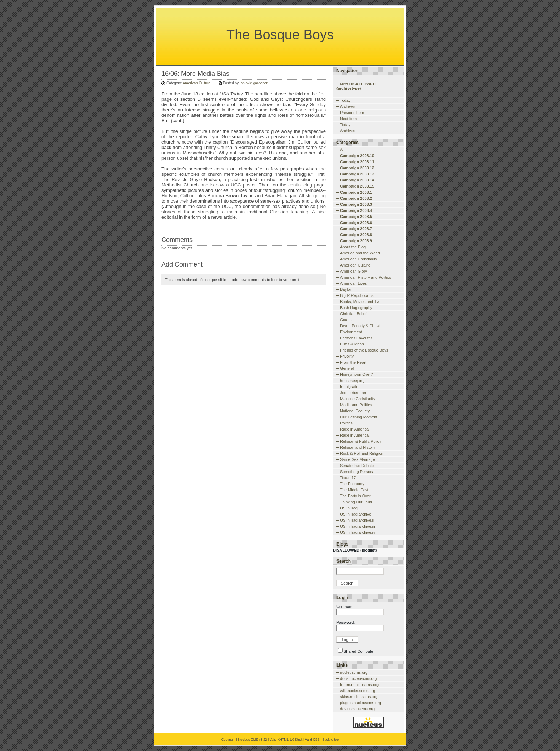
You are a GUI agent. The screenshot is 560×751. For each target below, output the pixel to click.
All (342, 150)
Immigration (350, 387)
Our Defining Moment (359, 417)
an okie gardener (254, 83)
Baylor (346, 289)
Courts (346, 320)
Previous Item (352, 113)
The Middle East (354, 490)
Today (345, 100)
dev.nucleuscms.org (357, 709)
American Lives (353, 283)
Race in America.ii (356, 435)
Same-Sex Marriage (357, 459)
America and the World (360, 253)
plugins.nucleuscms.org (361, 703)
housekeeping (352, 381)
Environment (351, 332)
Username (346, 607)
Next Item (348, 119)
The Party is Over (355, 496)
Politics (346, 423)
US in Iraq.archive (356, 514)
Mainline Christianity (357, 399)
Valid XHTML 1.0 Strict (286, 740)
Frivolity (347, 356)
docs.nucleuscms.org (358, 678)
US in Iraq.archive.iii (357, 526)
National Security (355, 411)
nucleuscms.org (354, 672)
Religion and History (357, 447)
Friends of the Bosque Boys (364, 350)
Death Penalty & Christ (360, 326)
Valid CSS (312, 740)
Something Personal (358, 472)
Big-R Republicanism (358, 295)
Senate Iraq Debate (357, 466)
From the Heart (353, 362)
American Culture (197, 83)
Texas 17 (348, 478)
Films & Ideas (352, 344)
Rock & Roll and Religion (362, 453)
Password (345, 622)
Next (356, 86)
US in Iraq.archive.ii (357, 520)
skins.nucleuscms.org (359, 697)
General (347, 368)
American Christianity (359, 259)
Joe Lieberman (353, 393)
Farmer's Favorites (356, 338)
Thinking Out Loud (356, 502)
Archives (347, 106)
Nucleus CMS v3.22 (252, 740)
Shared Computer (359, 651)
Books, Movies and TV (360, 302)
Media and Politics (356, 405)
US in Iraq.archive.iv (357, 532)
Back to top (330, 740)
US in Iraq (349, 508)
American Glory (354, 271)
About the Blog (353, 247)
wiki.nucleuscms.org (357, 691)
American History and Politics (366, 277)
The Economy (352, 484)
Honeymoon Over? (356, 374)
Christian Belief (353, 314)
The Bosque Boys (280, 35)
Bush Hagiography (356, 308)
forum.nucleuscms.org (359, 685)
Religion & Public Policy (361, 441)
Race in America (354, 429)
